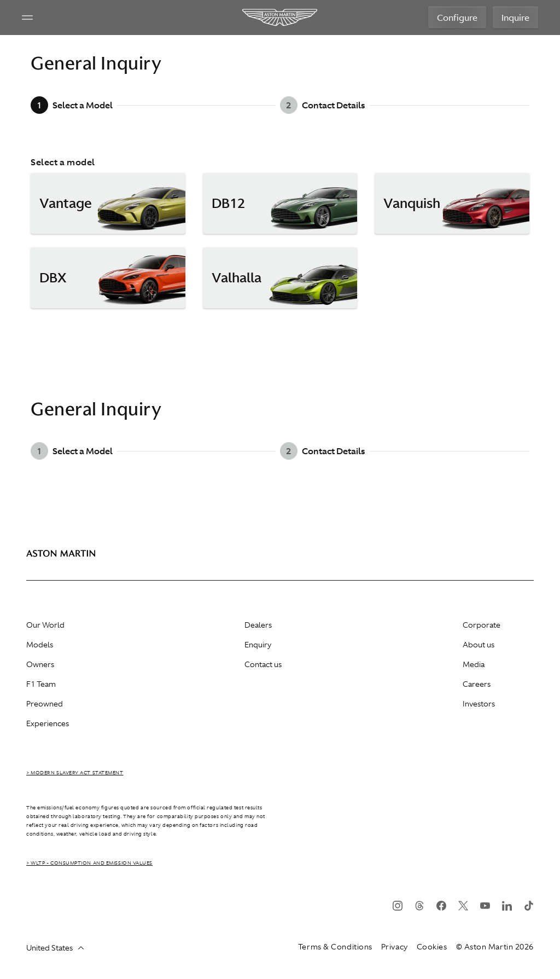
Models (40, 645)
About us (479, 645)
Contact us (263, 664)
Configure (457, 18)
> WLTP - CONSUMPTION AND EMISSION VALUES (89, 863)
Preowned (45, 704)
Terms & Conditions (335, 947)
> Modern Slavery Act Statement (75, 773)
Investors (479, 704)
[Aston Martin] (280, 18)
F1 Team (41, 684)
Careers (477, 684)
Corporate (482, 625)
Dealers (258, 625)
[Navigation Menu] (27, 18)
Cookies (432, 947)
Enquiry (258, 645)
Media (474, 664)
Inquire (515, 18)
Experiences (48, 723)
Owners (40, 664)
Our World (45, 625)
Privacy (395, 947)
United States (55, 948)
